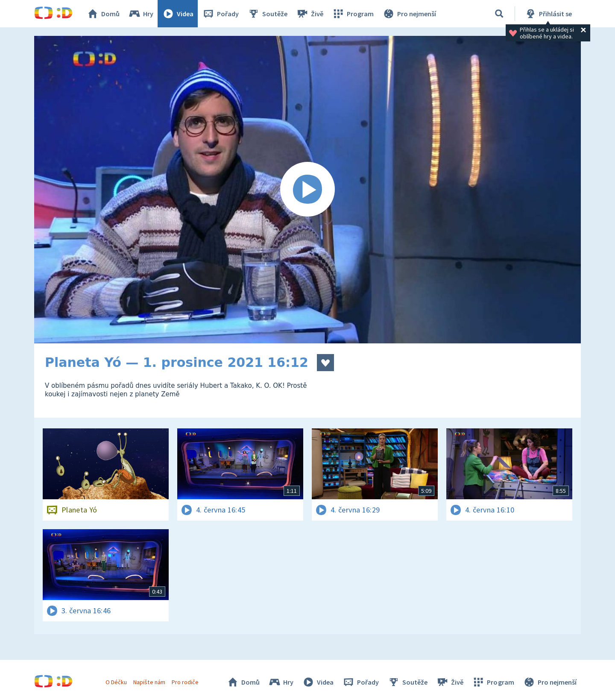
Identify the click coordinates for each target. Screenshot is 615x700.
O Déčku (116, 682)
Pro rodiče (185, 682)
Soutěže (267, 14)
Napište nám (149, 682)
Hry (141, 14)
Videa (178, 14)
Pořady (220, 14)
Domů (103, 14)
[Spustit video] (307, 190)
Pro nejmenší (409, 14)
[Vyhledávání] (499, 14)
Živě (310, 14)
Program (353, 14)
